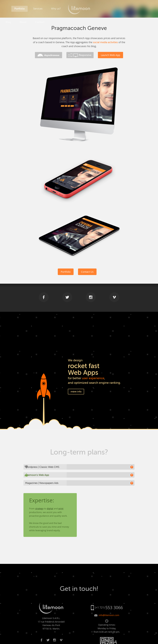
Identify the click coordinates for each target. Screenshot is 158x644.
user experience (93, 378)
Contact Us (87, 272)
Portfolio (20, 9)
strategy (39, 509)
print (61, 509)
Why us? (56, 9)
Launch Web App (110, 55)
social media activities (105, 42)
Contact (131, 9)
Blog (100, 9)
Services (38, 9)
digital (50, 509)
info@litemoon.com (109, 615)
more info (76, 392)
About (115, 9)
